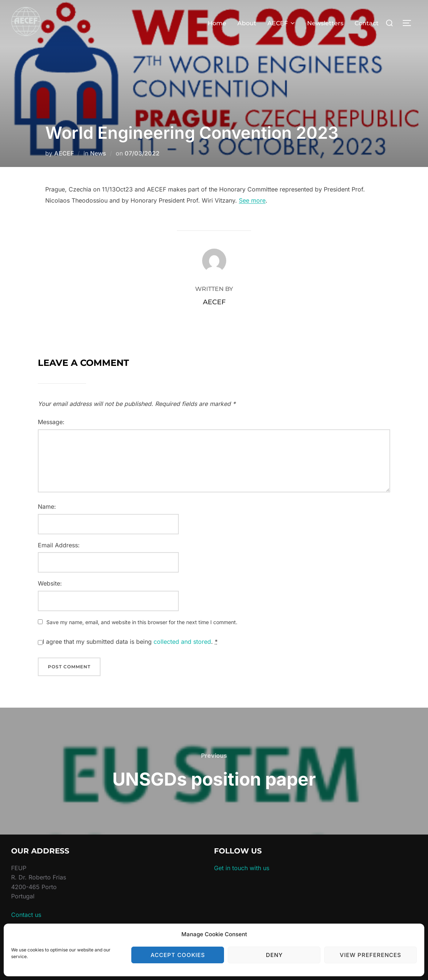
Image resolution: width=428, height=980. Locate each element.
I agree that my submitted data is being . (130, 642)
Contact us (26, 915)
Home (217, 23)
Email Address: (59, 545)
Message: (51, 422)
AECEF (282, 23)
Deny (274, 955)
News (98, 153)
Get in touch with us (242, 868)
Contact (367, 23)
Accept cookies (178, 955)
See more (252, 200)
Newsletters (325, 23)
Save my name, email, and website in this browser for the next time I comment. (142, 622)
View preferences (371, 955)
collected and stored (182, 642)
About (247, 23)
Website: (50, 583)
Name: (47, 507)
